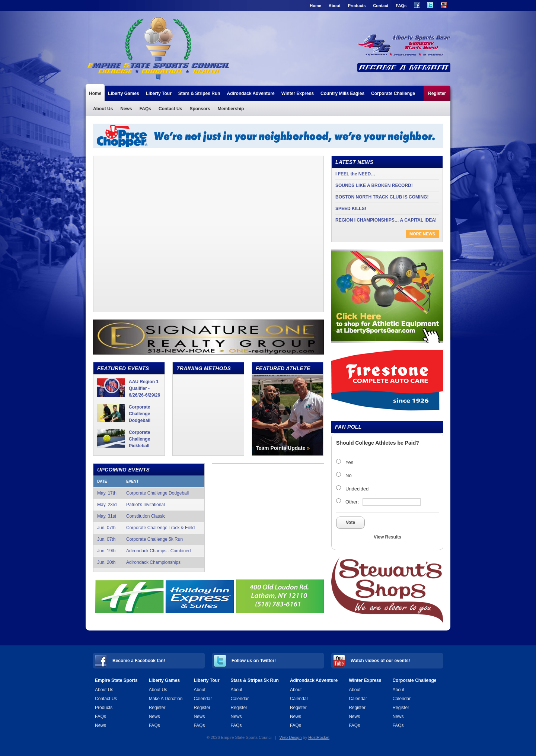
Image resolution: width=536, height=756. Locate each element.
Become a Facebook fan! (139, 661)
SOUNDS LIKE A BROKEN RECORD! (374, 185)
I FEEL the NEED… (355, 174)
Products (357, 6)
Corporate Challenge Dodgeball (140, 414)
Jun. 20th (149, 562)
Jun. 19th (149, 551)
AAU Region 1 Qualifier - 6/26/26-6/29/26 (144, 388)
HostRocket (319, 737)
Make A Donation (166, 699)
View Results (387, 537)
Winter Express (298, 93)
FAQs (401, 6)
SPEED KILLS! (351, 209)
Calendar (203, 699)
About (335, 6)
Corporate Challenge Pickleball (139, 439)
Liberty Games (123, 93)
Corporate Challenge (393, 93)
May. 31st (149, 516)
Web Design (291, 737)
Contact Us (170, 109)
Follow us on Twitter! (254, 661)
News (126, 109)
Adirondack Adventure (251, 93)
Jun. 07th (149, 528)
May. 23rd (149, 505)
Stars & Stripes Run (199, 93)
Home (315, 6)
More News (422, 234)
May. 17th (149, 493)
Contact (381, 6)
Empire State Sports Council (159, 48)
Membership (231, 109)
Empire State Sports (116, 680)
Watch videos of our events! (380, 661)
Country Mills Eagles (342, 93)
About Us (103, 109)
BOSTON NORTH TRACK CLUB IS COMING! (382, 197)
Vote (350, 522)
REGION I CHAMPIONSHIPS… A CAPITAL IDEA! (386, 220)
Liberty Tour (159, 93)
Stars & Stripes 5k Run (255, 680)
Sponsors (200, 109)
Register (437, 93)
